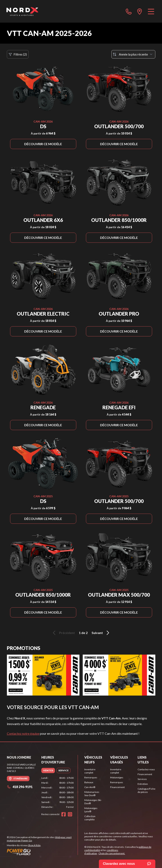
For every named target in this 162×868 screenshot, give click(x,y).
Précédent (63, 633)
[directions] (140, 11)
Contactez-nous (146, 769)
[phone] (129, 11)
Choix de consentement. (112, 853)
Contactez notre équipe (23, 733)
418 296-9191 (20, 787)
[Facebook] (64, 814)
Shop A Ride (34, 845)
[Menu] (151, 11)
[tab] (48, 770)
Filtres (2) (18, 54)
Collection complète (90, 818)
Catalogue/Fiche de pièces (146, 790)
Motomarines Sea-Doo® (92, 794)
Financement (117, 787)
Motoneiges (117, 777)
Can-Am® (90, 787)
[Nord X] (22, 11)
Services (142, 779)
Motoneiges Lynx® (91, 810)
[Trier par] (133, 54)
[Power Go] (42, 852)
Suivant (101, 633)
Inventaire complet (90, 771)
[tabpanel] (57, 792)
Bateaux (89, 782)
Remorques (91, 777)
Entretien (143, 784)
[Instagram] (70, 814)
